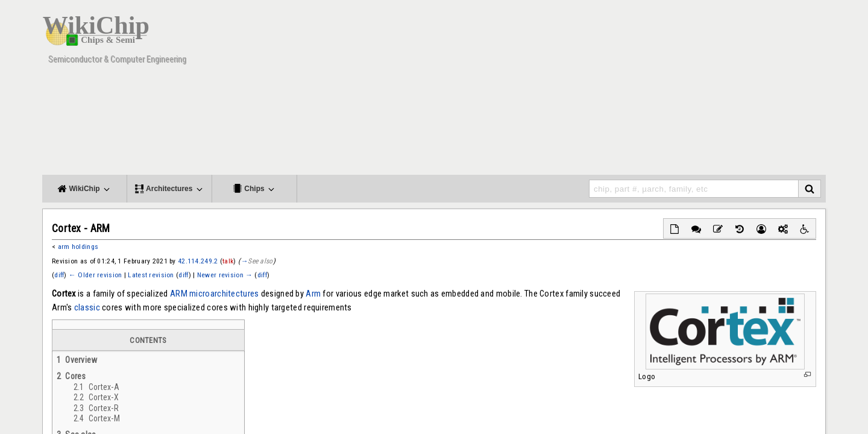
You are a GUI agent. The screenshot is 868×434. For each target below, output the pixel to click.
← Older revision (95, 275)
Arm (313, 294)
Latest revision (151, 275)
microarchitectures (224, 294)
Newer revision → (225, 275)
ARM (179, 294)
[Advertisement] (606, 90)
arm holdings (78, 247)
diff (59, 275)
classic (87, 307)
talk (228, 261)
